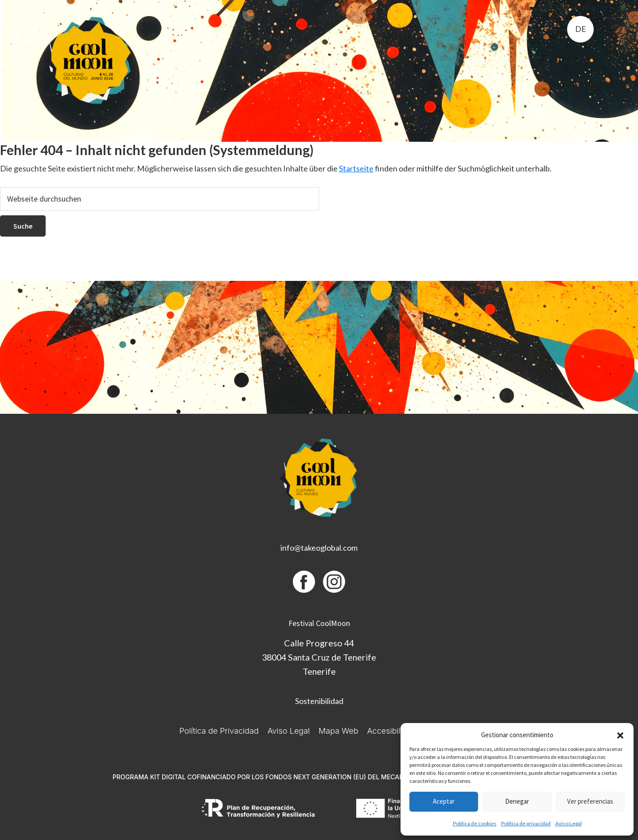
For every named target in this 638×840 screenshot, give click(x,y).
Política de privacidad (526, 823)
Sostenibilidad (319, 701)
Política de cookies (475, 823)
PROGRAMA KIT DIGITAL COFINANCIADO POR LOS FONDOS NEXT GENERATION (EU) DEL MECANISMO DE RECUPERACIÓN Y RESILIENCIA (319, 777)
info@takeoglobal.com (319, 548)
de (581, 29)
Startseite (356, 168)
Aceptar (444, 801)
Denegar (517, 801)
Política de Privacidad (219, 731)
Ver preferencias (590, 801)
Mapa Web (338, 731)
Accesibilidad (392, 731)
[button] (620, 735)
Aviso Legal (568, 823)
